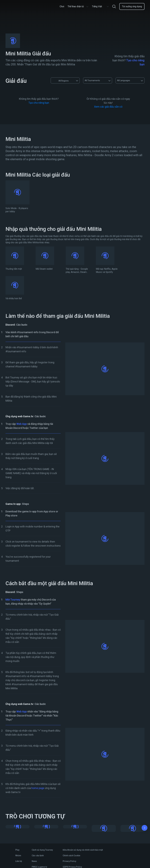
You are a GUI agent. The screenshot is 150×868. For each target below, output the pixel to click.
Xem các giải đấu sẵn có (108, 107)
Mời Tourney (13, 600)
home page (38, 788)
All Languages (124, 80)
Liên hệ (19, 861)
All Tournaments (92, 80)
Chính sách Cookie (71, 856)
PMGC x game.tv (39, 867)
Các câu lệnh (38, 856)
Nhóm (18, 856)
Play (17, 850)
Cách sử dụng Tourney (42, 850)
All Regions (61, 80)
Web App (22, 424)
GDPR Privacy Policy (72, 867)
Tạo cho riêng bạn (39, 103)
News (34, 861)
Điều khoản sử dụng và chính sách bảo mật (83, 850)
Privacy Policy (69, 861)
